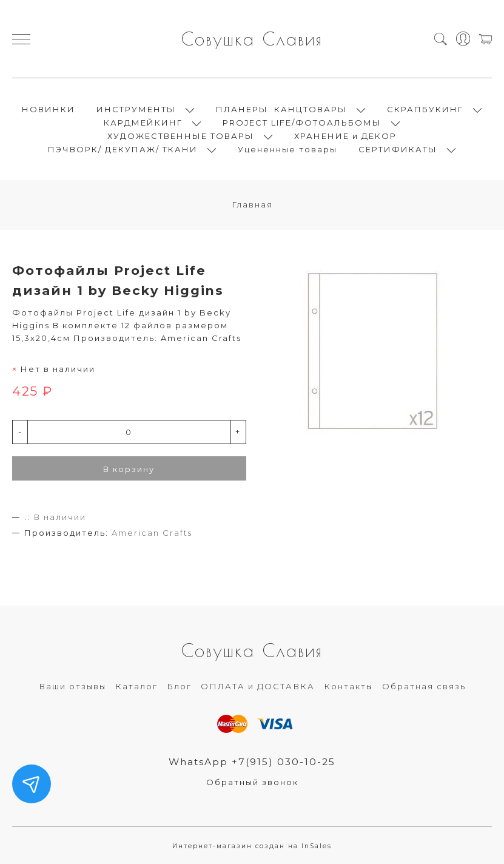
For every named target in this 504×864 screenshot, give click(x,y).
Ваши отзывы (72, 686)
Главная (252, 204)
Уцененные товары (287, 149)
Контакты (348, 686)
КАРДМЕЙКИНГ (143, 123)
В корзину (129, 469)
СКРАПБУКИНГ (425, 109)
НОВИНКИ (49, 109)
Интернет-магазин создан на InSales (252, 846)
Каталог (136, 686)
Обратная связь (424, 686)
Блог (179, 686)
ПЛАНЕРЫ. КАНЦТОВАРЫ (281, 109)
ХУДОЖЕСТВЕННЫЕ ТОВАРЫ (181, 136)
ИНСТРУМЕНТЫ (136, 109)
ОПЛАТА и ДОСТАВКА (258, 686)
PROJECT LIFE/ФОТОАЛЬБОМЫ (302, 123)
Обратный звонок (252, 782)
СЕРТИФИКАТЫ (398, 149)
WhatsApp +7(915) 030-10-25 (252, 762)
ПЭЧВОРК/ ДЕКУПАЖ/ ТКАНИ (123, 149)
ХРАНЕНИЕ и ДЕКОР (345, 136)
